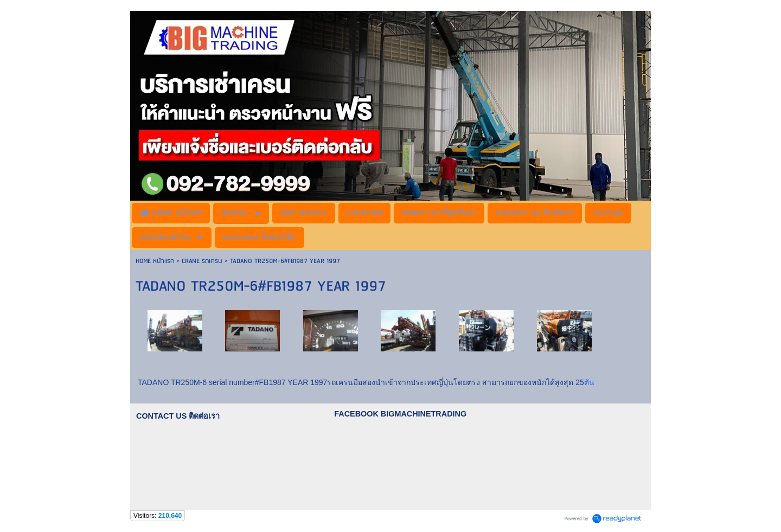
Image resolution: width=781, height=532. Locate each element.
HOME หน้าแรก (156, 261)
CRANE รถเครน (202, 261)
